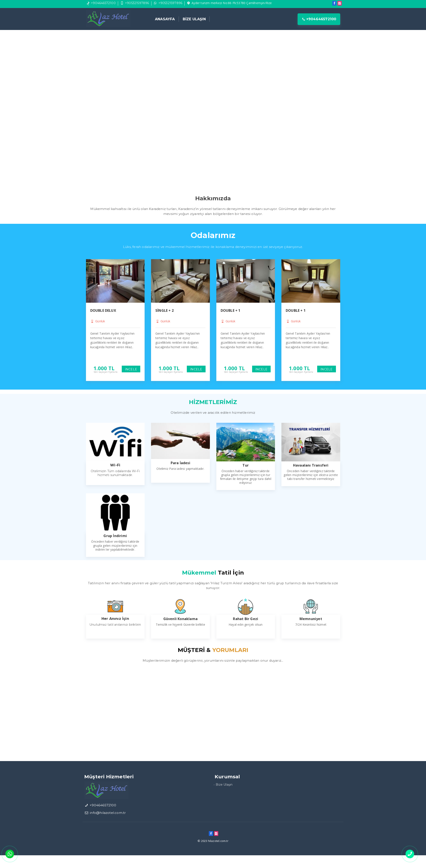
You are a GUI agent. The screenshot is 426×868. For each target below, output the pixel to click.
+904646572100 (103, 3)
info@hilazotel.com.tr (108, 813)
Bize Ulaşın (224, 785)
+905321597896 (137, 3)
